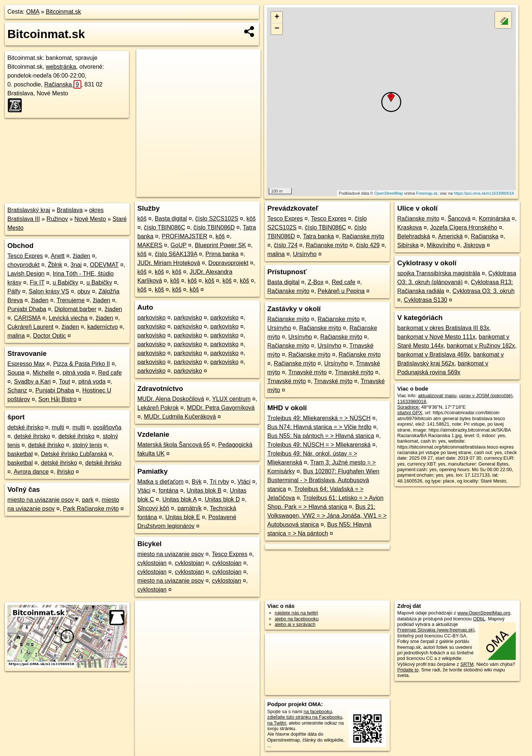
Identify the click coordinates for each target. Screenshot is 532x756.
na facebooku (318, 711)
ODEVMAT (104, 265)
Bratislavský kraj (29, 210)
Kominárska (494, 219)
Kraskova (410, 227)
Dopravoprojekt (229, 263)
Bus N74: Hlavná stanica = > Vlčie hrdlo (320, 427)
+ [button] (277, 17)
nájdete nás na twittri (296, 613)
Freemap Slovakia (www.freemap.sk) (436, 630)
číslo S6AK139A (176, 254)
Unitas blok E (183, 517)
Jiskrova (474, 245)
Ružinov (57, 219)
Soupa (16, 373)
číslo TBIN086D (214, 227)
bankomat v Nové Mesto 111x (436, 337)
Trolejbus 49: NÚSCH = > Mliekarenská (319, 445)
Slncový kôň (153, 508)
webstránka (61, 67)
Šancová (459, 219)
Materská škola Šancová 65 (174, 445)
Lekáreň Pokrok (158, 408)
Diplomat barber (75, 309)
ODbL (479, 619)
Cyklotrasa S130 (425, 300)
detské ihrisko (25, 427)
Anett (57, 256)
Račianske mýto (363, 236)
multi (58, 427)
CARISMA (27, 318)
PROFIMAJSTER (185, 236)
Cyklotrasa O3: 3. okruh (484, 291)
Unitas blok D (222, 499)
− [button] (277, 29)
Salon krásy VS (49, 291)
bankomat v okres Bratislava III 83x (443, 328)
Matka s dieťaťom (161, 482)
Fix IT (37, 282)
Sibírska (408, 245)
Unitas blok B (204, 491)
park (88, 500)
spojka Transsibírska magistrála (439, 273)
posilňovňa (107, 427)
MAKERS (150, 245)
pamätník (190, 508)
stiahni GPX (410, 413)
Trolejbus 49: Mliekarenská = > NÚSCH (319, 418)
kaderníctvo (103, 327)
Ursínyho (305, 254)
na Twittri (277, 723)
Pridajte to (408, 670)
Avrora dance (31, 472)
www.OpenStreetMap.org (484, 613)
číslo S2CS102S (217, 219)
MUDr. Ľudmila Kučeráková (180, 417)
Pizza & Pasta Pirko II (82, 364)
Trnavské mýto (307, 372)
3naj (76, 265)
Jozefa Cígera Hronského (463, 227)
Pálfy (14, 291)
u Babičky (65, 282)
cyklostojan (152, 563)
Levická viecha (68, 318)
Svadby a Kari (33, 382)
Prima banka (222, 254)
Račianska (63, 84)
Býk (197, 482)
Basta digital (171, 219)
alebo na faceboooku (297, 619)
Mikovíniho (441, 245)
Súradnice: (408, 407)
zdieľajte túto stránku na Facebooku (305, 717)
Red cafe (110, 373)
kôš (142, 219)
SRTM (467, 664)
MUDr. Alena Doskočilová (171, 399)
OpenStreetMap (389, 193)
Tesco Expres (25, 256)
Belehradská (414, 236)
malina (16, 336)
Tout (64, 382)
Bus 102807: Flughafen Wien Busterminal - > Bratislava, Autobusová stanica (323, 480)
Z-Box (316, 282)
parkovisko (151, 318)
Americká (451, 236)
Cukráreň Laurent (30, 327)
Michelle (44, 373)
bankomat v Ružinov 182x (481, 346)
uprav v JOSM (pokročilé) (486, 396)
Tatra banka (318, 236)
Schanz (17, 390)
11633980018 (412, 401)
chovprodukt (23, 265)
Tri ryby (220, 482)
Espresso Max (26, 364)
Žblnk (55, 265)
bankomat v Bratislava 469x (434, 355)
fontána (169, 491)
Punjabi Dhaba (27, 309)
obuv (84, 291)
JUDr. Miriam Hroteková (169, 263)
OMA (33, 12)
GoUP (179, 245)
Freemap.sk (427, 193)
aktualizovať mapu (437, 396)
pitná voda (76, 373)
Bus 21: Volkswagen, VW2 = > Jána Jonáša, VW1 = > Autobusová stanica (327, 516)
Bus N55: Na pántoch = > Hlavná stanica (321, 436)
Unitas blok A (179, 499)
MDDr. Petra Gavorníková (221, 408)
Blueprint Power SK (220, 245)
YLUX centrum (231, 399)
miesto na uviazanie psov (41, 500)
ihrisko (65, 472)
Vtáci (244, 482)
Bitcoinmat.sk (63, 12)
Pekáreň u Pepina (341, 291)
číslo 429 (368, 245)
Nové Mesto (90, 219)
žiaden (81, 256)
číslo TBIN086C (165, 227)
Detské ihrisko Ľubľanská (74, 454)
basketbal (20, 454)
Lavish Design (26, 274)
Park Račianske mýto (91, 509)
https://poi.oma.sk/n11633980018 (484, 193)
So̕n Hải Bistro (57, 399)
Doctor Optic (49, 336)
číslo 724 (286, 245)
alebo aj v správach (295, 624)
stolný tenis (87, 445)
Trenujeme (71, 300)
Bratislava (69, 210)
